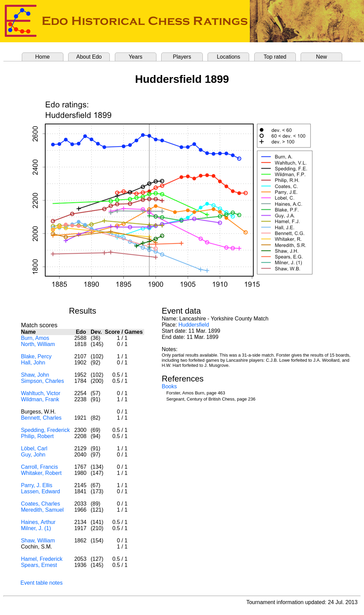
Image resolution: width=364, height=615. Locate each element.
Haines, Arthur (38, 522)
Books (169, 386)
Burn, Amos (35, 338)
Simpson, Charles (42, 381)
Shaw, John (35, 375)
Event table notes (42, 583)
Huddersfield (194, 325)
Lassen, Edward (40, 491)
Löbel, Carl (34, 448)
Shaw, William (38, 541)
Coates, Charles (40, 504)
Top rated (275, 57)
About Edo (89, 57)
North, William (38, 344)
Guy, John (33, 455)
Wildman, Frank (40, 399)
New (321, 57)
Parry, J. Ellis (36, 485)
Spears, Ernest (39, 565)
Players (182, 57)
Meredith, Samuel (42, 510)
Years (135, 57)
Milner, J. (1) (36, 528)
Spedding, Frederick (45, 430)
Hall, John (33, 363)
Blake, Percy (36, 356)
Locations (229, 57)
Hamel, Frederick (42, 559)
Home (42, 57)
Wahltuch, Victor (41, 393)
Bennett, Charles (41, 418)
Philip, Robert (37, 436)
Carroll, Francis (39, 467)
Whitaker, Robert (41, 473)
